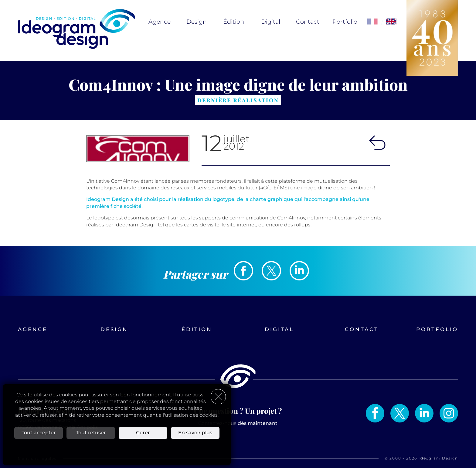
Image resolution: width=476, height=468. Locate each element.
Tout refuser (91, 433)
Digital (271, 22)
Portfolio (345, 22)
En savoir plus (195, 433)
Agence (160, 22)
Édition (234, 22)
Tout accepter (39, 433)
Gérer (143, 433)
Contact (308, 22)
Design (197, 22)
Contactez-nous (238, 423)
